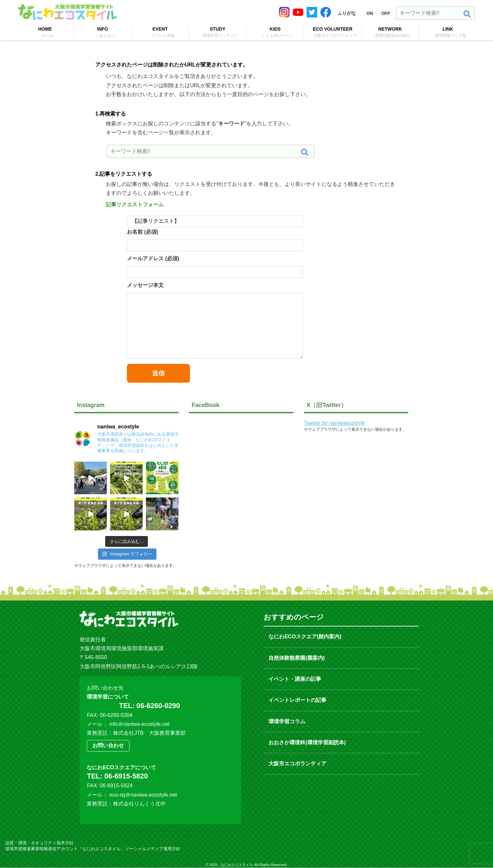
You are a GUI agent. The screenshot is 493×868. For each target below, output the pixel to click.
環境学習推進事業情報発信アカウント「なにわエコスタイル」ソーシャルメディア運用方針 (93, 849)
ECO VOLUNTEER (333, 32)
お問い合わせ (108, 746)
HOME (45, 32)
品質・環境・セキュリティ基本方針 (39, 843)
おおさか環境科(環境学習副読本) (307, 742)
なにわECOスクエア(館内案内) (305, 637)
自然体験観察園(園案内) (297, 658)
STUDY (218, 32)
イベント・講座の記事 (295, 679)
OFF (386, 13)
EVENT (160, 32)
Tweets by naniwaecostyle (335, 423)
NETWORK (390, 32)
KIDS (275, 32)
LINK (448, 32)
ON (370, 13)
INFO (103, 32)
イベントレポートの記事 (297, 700)
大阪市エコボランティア (297, 764)
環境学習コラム (287, 721)
